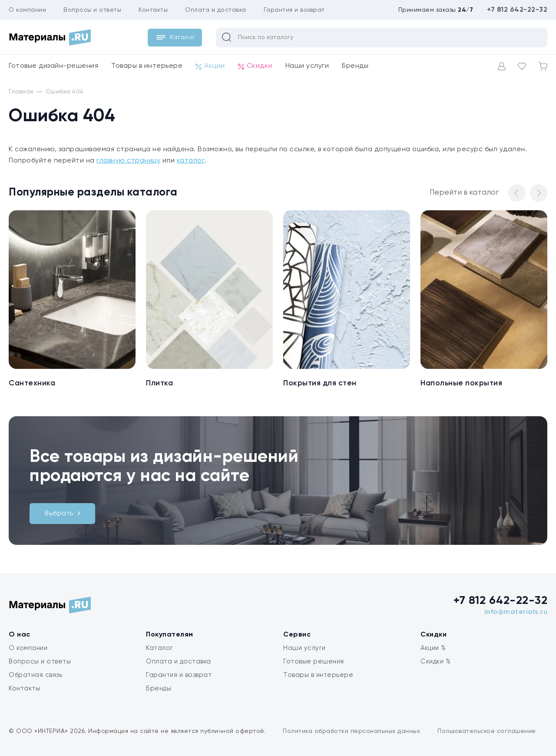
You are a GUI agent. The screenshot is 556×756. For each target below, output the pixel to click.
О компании (27, 10)
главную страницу (128, 161)
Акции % (433, 648)
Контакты (153, 10)
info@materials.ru (516, 612)
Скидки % (435, 661)
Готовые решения (314, 661)
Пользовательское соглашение (487, 731)
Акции (210, 66)
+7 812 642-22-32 (517, 10)
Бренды (355, 66)
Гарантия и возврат (294, 10)
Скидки (255, 66)
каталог (191, 161)
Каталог (160, 648)
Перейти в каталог (464, 193)
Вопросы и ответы (92, 10)
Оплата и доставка (216, 10)
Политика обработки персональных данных (351, 731)
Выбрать (62, 513)
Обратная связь (35, 675)
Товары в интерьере (147, 66)
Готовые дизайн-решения (53, 66)
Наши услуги (307, 66)
